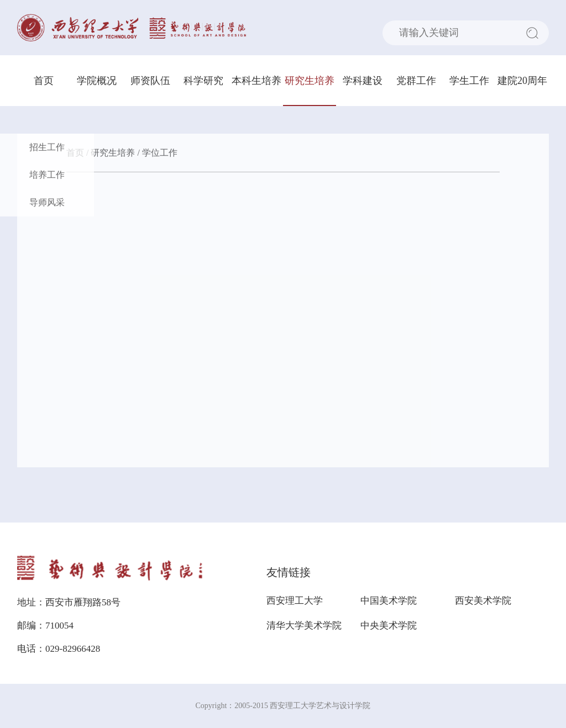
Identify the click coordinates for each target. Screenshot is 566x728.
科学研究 (203, 81)
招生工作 (47, 148)
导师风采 (47, 204)
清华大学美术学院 (304, 626)
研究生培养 (310, 81)
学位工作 (160, 154)
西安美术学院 (483, 601)
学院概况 (97, 81)
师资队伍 (150, 81)
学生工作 (469, 81)
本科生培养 (256, 81)
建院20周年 (522, 81)
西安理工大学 (295, 601)
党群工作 (416, 81)
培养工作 (47, 176)
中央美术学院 (389, 626)
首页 (44, 81)
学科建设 (363, 81)
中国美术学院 (389, 601)
